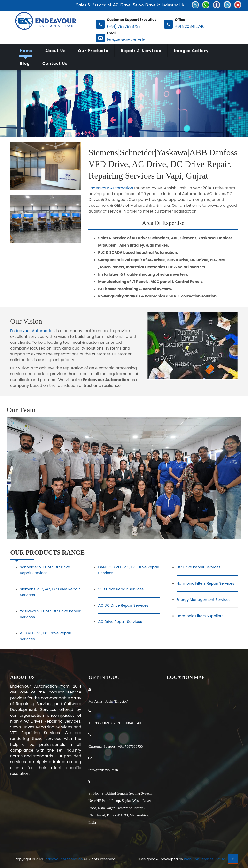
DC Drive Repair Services (199, 567)
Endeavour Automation (111, 188)
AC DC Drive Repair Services (123, 605)
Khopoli (193, 829)
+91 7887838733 (130, 746)
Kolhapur (86, 829)
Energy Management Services (204, 599)
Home (26, 51)
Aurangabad (28, 829)
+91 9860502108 (101, 723)
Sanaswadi (124, 835)
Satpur (223, 829)
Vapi (102, 829)
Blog (25, 64)
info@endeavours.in (126, 40)
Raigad (67, 829)
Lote (178, 829)
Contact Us (55, 64)
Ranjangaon (121, 829)
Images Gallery (191, 51)
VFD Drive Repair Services (121, 589)
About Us (56, 51)
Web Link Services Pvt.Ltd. (205, 859)
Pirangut (163, 829)
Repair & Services (141, 51)
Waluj (208, 829)
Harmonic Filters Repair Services (205, 583)
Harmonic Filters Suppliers (200, 616)
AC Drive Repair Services (120, 621)
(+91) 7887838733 (124, 27)
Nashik (50, 829)
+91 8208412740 (190, 27)
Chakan (144, 829)
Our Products (93, 51)
